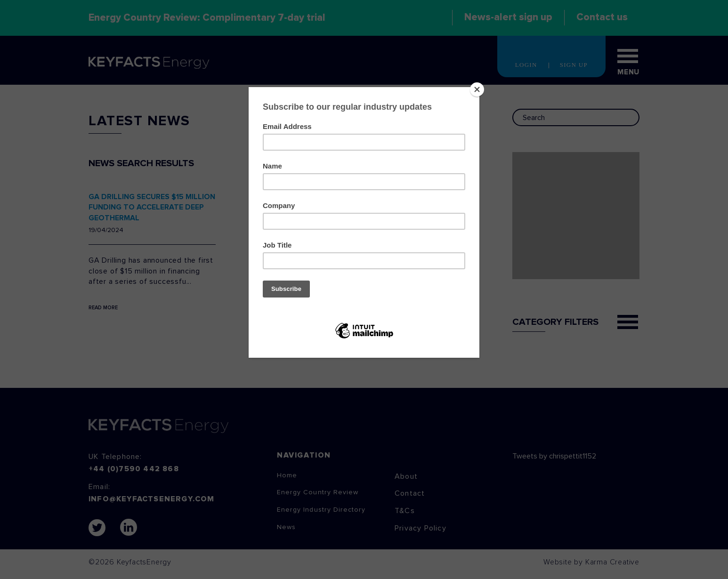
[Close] (477, 89)
